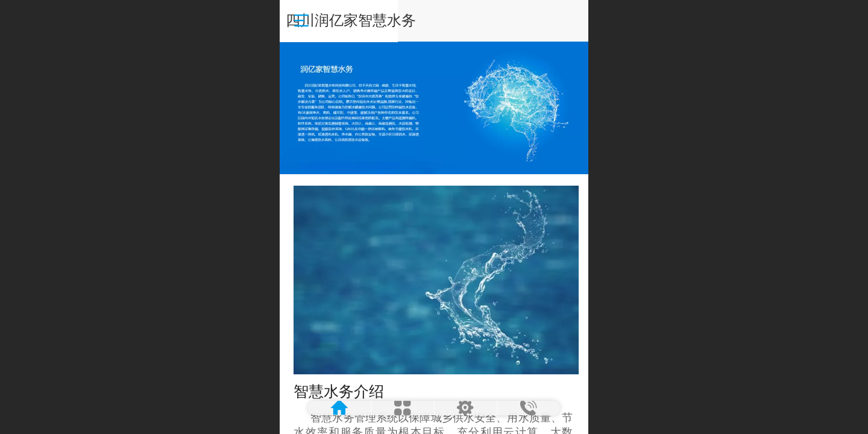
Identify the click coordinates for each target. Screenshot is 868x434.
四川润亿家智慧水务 (435, 20)
